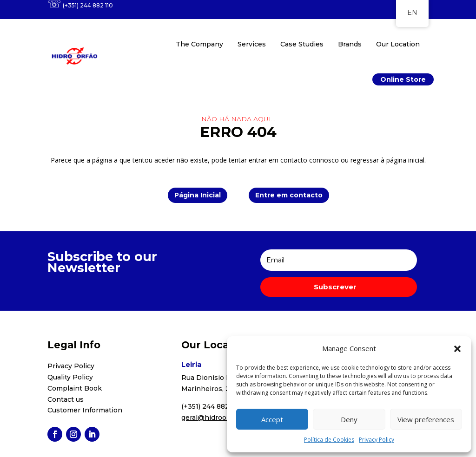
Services (252, 44)
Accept (272, 419)
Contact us (66, 399)
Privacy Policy (377, 440)
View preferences (426, 419)
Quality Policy (70, 377)
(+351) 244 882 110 (88, 5)
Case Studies (302, 44)
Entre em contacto (289, 195)
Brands (350, 44)
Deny (349, 419)
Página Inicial (198, 195)
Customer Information (85, 410)
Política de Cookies (329, 440)
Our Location (398, 44)
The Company (199, 44)
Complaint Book (75, 388)
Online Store (403, 79)
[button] (457, 349)
